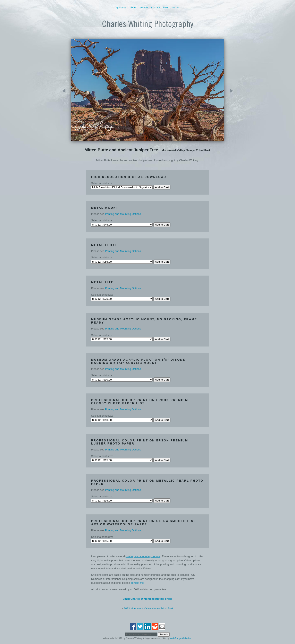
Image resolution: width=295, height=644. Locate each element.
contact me (137, 583)
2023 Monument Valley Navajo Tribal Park (149, 608)
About (133, 7)
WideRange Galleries (180, 638)
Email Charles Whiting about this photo (148, 599)
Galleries (121, 7)
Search (144, 7)
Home (175, 7)
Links (166, 7)
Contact (155, 7)
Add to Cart (162, 187)
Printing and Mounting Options (123, 214)
